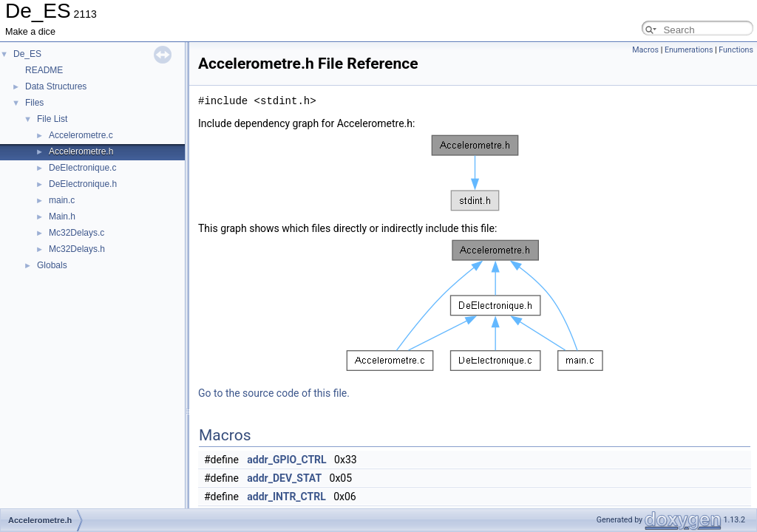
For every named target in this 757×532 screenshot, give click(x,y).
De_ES (27, 54)
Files (34, 103)
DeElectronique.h (83, 184)
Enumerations (689, 50)
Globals (52, 265)
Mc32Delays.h (77, 249)
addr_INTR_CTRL (286, 497)
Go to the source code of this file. (274, 393)
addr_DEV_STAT (284, 478)
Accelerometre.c (81, 135)
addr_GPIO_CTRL (286, 460)
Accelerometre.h (81, 151)
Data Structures (56, 86)
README (44, 70)
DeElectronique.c (82, 168)
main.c (62, 200)
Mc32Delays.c (77, 233)
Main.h (62, 216)
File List (52, 119)
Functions (736, 50)
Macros (645, 50)
